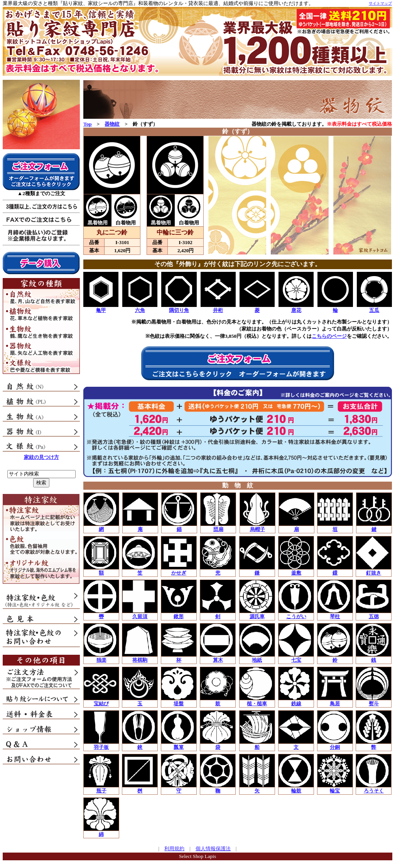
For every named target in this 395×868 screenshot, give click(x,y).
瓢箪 (179, 747)
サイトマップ (380, 3)
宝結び (101, 704)
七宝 (296, 660)
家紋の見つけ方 (41, 457)
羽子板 (101, 747)
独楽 (101, 660)
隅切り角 (179, 310)
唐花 (296, 310)
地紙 (257, 660)
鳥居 (335, 704)
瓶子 (101, 791)
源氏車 (257, 616)
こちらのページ (329, 336)
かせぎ (179, 573)
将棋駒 (140, 660)
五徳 (374, 616)
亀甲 (101, 310)
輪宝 (335, 791)
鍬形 (179, 616)
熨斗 (374, 704)
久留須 (140, 616)
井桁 (218, 310)
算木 (218, 660)
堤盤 (179, 704)
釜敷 (296, 573)
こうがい (296, 616)
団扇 (218, 529)
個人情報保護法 (213, 849)
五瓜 (374, 310)
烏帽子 (257, 529)
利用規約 (174, 849)
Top (88, 124)
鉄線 (296, 704)
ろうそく (374, 791)
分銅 (335, 747)
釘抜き (374, 573)
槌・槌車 (257, 704)
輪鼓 (296, 791)
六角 (140, 310)
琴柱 (335, 616)
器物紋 (112, 124)
